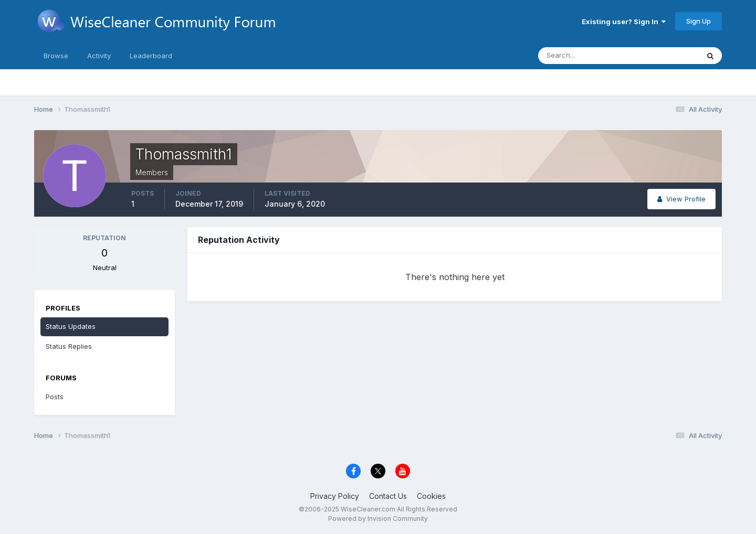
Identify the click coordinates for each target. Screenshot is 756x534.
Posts (55, 397)
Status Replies (69, 346)
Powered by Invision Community (378, 519)
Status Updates (71, 326)
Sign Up (699, 21)
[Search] (584, 56)
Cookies (431, 496)
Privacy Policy (335, 496)
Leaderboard (151, 56)
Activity (99, 56)
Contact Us (388, 496)
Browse (56, 56)
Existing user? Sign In (624, 22)
